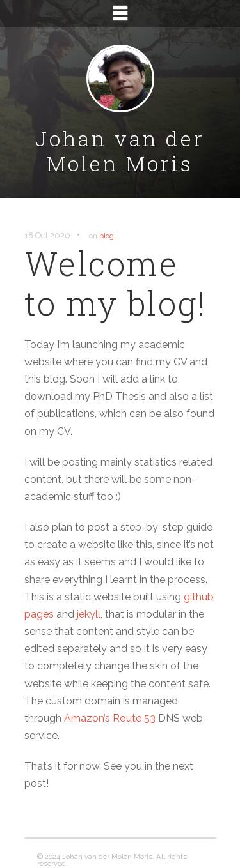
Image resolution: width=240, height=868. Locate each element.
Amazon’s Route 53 (110, 718)
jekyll (89, 614)
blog (107, 236)
